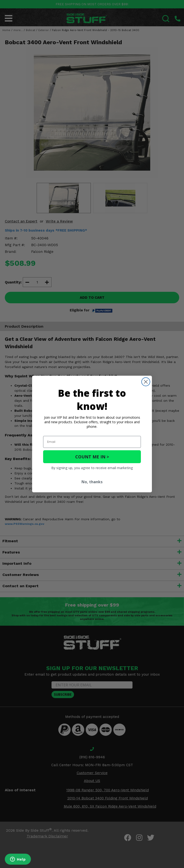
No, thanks (92, 482)
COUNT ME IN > (92, 457)
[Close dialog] (146, 382)
